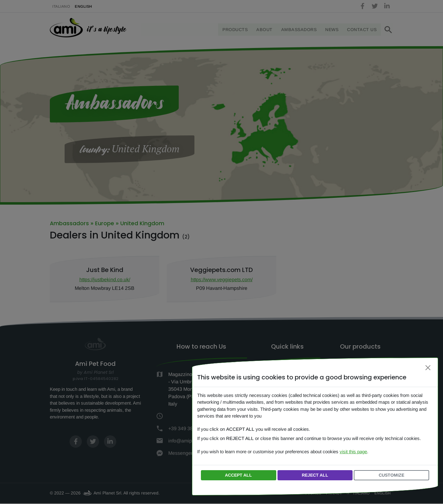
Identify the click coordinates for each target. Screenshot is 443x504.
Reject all (315, 475)
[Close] (428, 368)
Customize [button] (391, 475)
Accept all (238, 475)
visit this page (353, 452)
